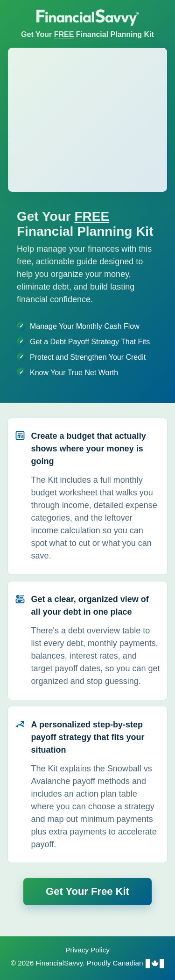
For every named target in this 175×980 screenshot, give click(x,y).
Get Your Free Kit (87, 891)
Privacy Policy (87, 950)
